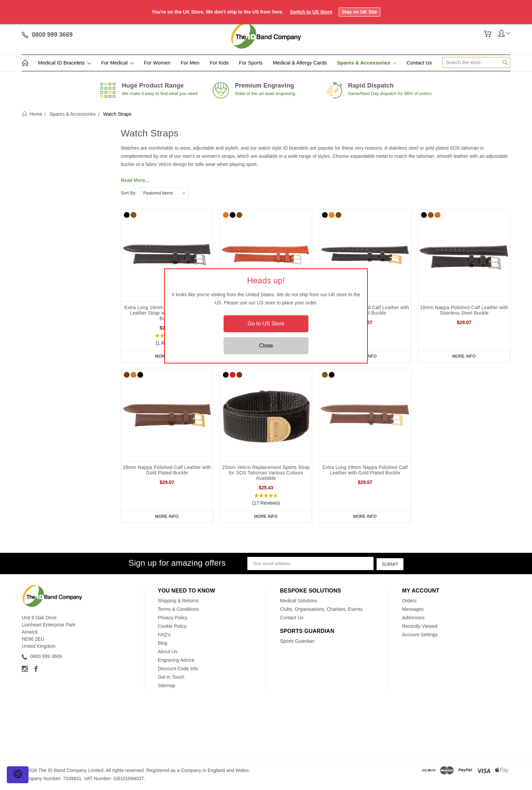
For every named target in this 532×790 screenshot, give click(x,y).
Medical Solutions (299, 602)
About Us (168, 653)
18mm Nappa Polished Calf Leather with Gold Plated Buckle (167, 471)
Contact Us (419, 63)
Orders (409, 602)
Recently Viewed (420, 627)
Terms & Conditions (178, 610)
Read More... (135, 180)
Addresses (413, 619)
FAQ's (164, 636)
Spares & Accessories (367, 63)
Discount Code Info (178, 670)
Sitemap (166, 687)
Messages (413, 610)
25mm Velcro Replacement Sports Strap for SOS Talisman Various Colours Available (266, 474)
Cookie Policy (172, 627)
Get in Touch (171, 678)
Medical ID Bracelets (64, 63)
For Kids (219, 63)
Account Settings (420, 636)
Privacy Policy (173, 619)
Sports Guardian (297, 642)
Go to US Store (266, 324)
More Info (464, 356)
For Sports (251, 63)
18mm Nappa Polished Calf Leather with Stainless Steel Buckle (464, 310)
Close (266, 346)
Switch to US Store (311, 12)
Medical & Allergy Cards (300, 63)
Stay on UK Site (359, 12)
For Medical (118, 63)
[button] (266, 501)
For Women (157, 63)
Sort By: (129, 193)
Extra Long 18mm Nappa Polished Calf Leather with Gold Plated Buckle (365, 471)
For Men (190, 63)
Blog (163, 644)
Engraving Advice (176, 661)
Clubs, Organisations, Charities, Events (321, 610)
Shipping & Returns (178, 602)
